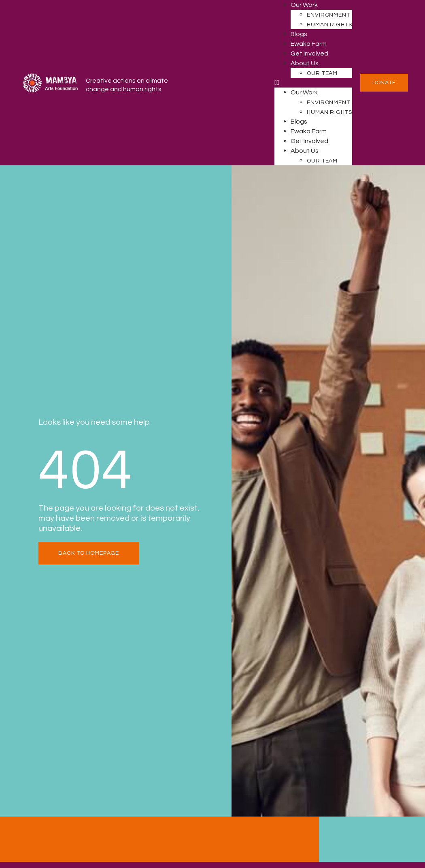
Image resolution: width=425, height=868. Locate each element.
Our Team (322, 73)
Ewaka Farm (309, 44)
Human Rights (329, 25)
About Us (305, 63)
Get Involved (309, 53)
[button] (313, 83)
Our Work (304, 5)
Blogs (299, 34)
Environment (328, 15)
